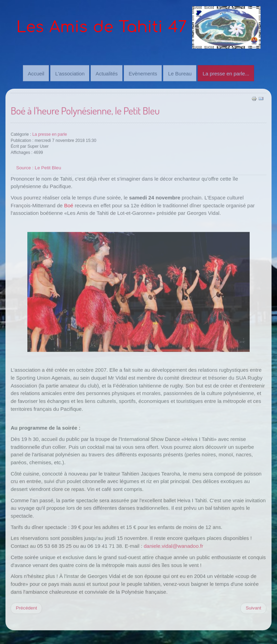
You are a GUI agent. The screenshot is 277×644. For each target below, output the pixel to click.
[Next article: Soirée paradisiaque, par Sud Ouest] (253, 608)
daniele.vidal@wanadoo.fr (173, 546)
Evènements (143, 73)
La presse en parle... (226, 73)
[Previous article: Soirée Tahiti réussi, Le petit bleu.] (26, 608)
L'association (70, 73)
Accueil (36, 73)
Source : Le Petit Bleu (38, 167)
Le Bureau (180, 73)
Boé (69, 205)
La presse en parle (49, 134)
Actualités (107, 73)
